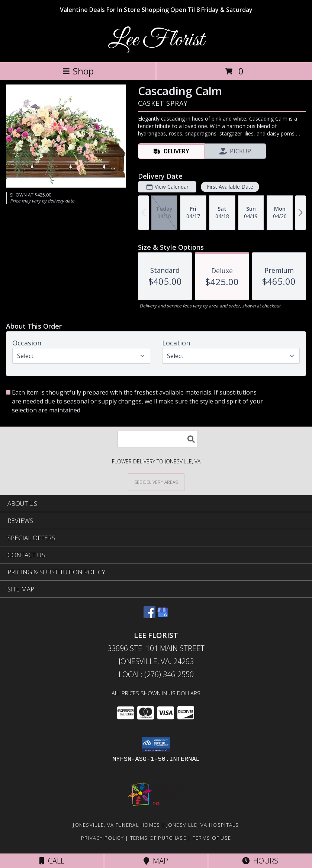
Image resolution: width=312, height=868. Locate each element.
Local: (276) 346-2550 (156, 674)
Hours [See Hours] (260, 861)
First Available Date (230, 187)
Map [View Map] (156, 861)
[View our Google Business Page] (163, 616)
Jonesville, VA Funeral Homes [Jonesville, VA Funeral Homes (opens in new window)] (116, 825)
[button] (156, 745)
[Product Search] (158, 439)
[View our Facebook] (149, 616)
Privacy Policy (102, 838)
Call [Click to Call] (52, 861)
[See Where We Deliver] (156, 482)
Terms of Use (212, 838)
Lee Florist (156, 40)
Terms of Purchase (158, 838)
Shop (78, 71)
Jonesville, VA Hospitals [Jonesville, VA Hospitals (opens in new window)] (203, 825)
